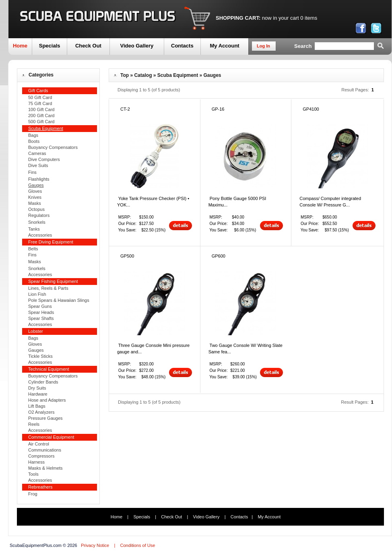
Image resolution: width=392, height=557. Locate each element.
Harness (36, 462)
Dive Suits (38, 165)
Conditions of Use (137, 545)
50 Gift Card (40, 97)
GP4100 (311, 109)
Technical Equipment (49, 369)
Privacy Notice (95, 545)
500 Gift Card (41, 122)
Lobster (36, 331)
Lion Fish (37, 294)
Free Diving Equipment (51, 242)
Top (125, 75)
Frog (33, 494)
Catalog (143, 75)
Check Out (88, 46)
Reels (34, 424)
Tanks (34, 229)
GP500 (127, 256)
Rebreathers (40, 487)
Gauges (36, 350)
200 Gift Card (41, 116)
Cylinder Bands (43, 382)
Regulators (39, 215)
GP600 (219, 256)
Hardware (38, 394)
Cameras (37, 153)
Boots (34, 141)
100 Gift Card (41, 109)
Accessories (40, 235)
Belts (33, 249)
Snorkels (37, 222)
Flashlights (39, 179)
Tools (33, 474)
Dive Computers (44, 159)
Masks (35, 203)
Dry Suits (37, 388)
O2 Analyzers (41, 412)
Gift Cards (38, 91)
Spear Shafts (41, 318)
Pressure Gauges (45, 418)
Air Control (39, 444)
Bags (33, 135)
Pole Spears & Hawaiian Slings (59, 300)
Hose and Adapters (47, 400)
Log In (263, 46)
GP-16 (218, 109)
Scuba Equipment (178, 75)
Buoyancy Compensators (53, 147)
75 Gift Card (40, 103)
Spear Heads (41, 312)
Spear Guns (40, 306)
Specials (50, 46)
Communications (45, 450)
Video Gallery (137, 46)
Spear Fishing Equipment (53, 281)
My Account (224, 46)
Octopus (36, 209)
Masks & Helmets (45, 468)
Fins (32, 172)
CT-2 (125, 109)
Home (20, 46)
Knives (35, 197)
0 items (309, 18)
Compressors (41, 456)
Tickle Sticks (40, 356)
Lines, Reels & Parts (48, 288)
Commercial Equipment (51, 437)
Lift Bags (37, 406)
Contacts (182, 46)
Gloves (35, 191)
